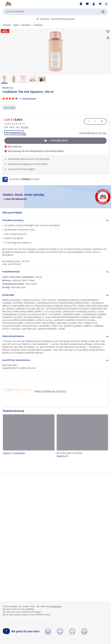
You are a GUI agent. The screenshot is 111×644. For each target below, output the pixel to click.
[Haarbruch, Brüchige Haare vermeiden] (82, 437)
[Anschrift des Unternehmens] (55, 360)
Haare (16, 25)
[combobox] (55, 12)
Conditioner (38, 25)
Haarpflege (26, 25)
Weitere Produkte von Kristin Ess (36, 391)
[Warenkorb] (100, 4)
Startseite (7, 25)
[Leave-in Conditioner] (29, 437)
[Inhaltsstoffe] (55, 295)
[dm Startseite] (8, 4)
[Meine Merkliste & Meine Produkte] (87, 4)
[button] (106, 4)
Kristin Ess (8, 88)
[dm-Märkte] (81, 4)
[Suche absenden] (103, 12)
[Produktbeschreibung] (55, 221)
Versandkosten (56, 607)
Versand (24, 127)
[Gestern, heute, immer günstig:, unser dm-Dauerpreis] (55, 197)
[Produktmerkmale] (55, 272)
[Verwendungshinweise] (55, 336)
